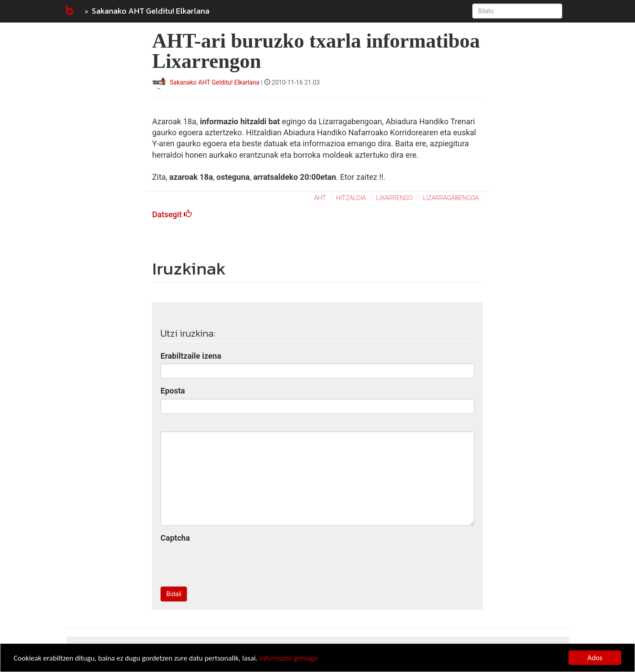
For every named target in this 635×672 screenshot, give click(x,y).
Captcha (175, 538)
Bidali (174, 594)
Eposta (173, 391)
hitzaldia (351, 198)
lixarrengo (394, 198)
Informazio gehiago (288, 658)
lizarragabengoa (451, 198)
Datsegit (172, 214)
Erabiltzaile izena (191, 356)
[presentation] (228, 563)
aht (320, 198)
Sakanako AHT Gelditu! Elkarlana (151, 11)
